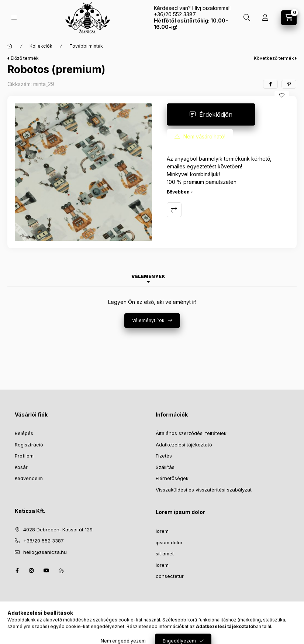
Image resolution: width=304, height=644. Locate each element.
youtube (46, 571)
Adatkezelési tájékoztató (184, 445)
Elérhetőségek (172, 478)
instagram (32, 571)
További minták (86, 46)
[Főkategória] (10, 46)
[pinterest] (289, 84)
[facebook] (270, 84)
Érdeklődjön (216, 114)
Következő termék (274, 58)
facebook (17, 571)
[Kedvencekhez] (282, 95)
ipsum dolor (169, 542)
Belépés (24, 433)
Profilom (24, 456)
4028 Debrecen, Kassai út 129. (58, 530)
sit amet (165, 554)
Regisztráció (29, 445)
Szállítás (165, 467)
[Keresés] (247, 18)
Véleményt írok (148, 320)
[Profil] (265, 18)
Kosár (21, 467)
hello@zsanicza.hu (45, 552)
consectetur (170, 576)
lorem (162, 531)
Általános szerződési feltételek (191, 433)
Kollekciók (41, 46)
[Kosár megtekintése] (289, 18)
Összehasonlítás (174, 210)
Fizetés (164, 456)
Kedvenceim (29, 478)
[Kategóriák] (14, 18)
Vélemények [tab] (148, 276)
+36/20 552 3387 (44, 541)
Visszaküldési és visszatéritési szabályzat (204, 490)
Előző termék (25, 58)
